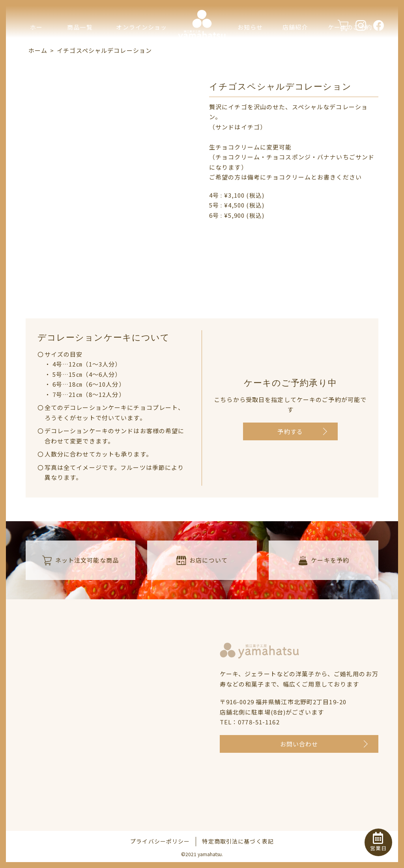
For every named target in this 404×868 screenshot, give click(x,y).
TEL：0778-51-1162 (250, 722)
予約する (290, 431)
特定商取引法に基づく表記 (238, 841)
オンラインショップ (141, 42)
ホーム (36, 42)
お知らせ (250, 27)
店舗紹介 (295, 27)
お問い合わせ (299, 744)
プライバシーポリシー (160, 841)
